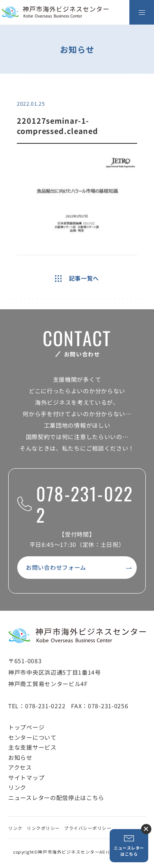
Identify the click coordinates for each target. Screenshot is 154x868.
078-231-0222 (75, 504)
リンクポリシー (43, 828)
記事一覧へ (77, 278)
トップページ (26, 727)
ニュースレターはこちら (129, 846)
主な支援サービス (32, 747)
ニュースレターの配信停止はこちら (56, 798)
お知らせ (20, 757)
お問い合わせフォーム (56, 567)
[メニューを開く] (142, 12)
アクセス (20, 767)
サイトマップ (26, 777)
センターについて (32, 737)
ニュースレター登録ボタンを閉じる (146, 829)
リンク (17, 787)
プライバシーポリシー (88, 828)
